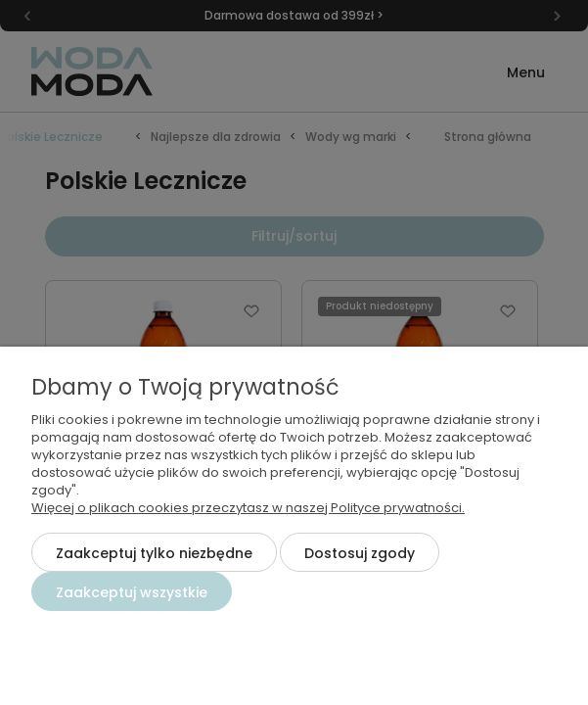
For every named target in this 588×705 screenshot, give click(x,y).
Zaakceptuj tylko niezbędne (154, 553)
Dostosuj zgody (360, 553)
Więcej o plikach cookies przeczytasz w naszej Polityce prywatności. (248, 508)
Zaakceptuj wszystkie (132, 592)
